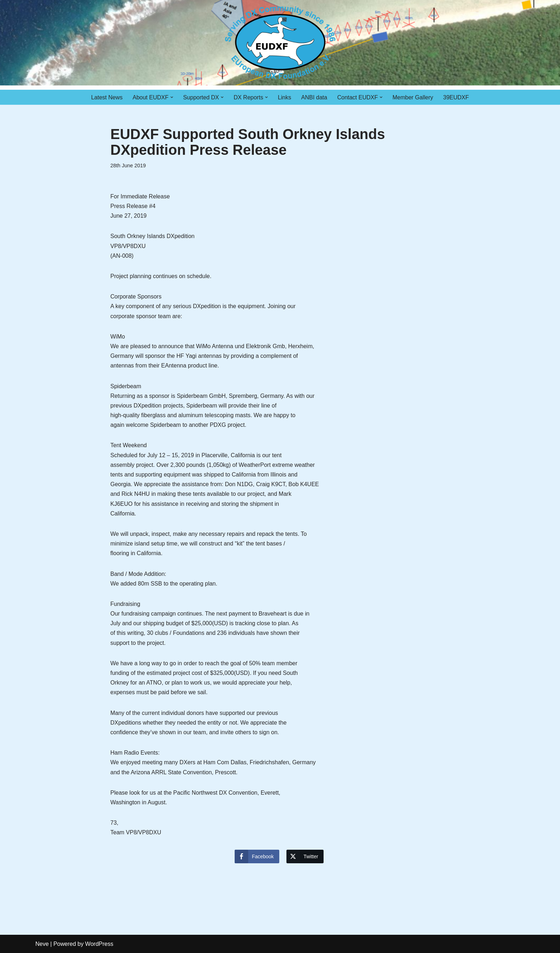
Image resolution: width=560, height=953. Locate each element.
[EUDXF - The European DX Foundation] (280, 43)
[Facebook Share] (257, 856)
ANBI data (314, 97)
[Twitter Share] (305, 856)
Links (284, 97)
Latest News (107, 97)
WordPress (99, 944)
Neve (42, 944)
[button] (172, 97)
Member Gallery (413, 97)
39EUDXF (456, 97)
